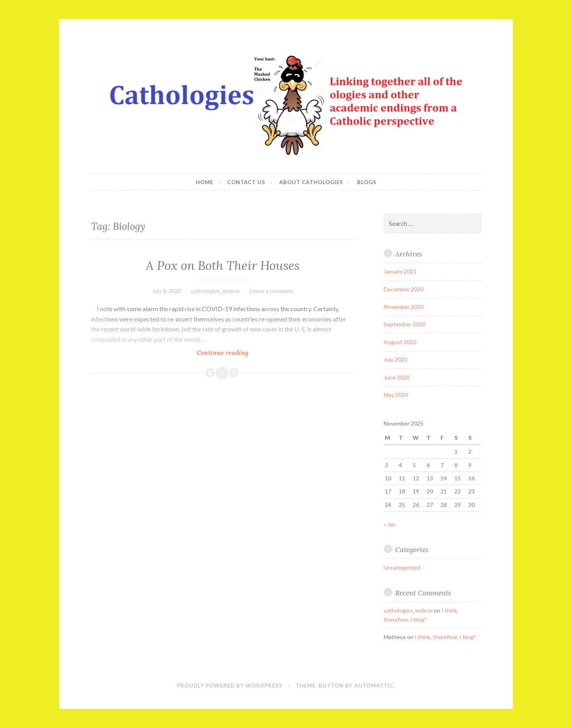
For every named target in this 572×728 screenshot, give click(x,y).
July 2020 (395, 359)
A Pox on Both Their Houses (223, 266)
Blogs (367, 182)
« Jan (390, 524)
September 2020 (405, 324)
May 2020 (396, 395)
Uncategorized (402, 567)
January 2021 (400, 271)
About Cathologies (311, 182)
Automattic (374, 686)
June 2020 (397, 377)
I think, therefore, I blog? (445, 637)
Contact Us (246, 182)
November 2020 (404, 307)
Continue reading (233, 352)
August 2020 (400, 342)
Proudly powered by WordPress (230, 686)
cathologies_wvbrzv (215, 291)
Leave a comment (272, 291)
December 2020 (404, 289)
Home (205, 182)
